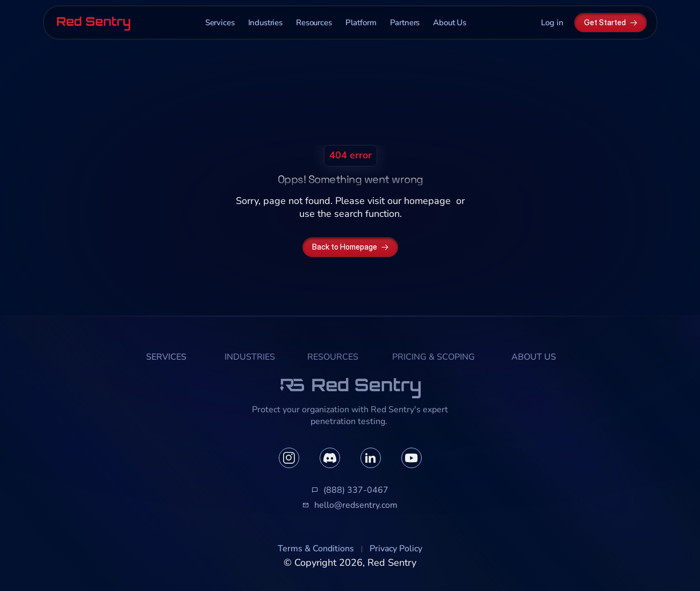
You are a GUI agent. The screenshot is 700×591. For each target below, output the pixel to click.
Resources (314, 23)
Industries (266, 23)
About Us (450, 23)
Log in (552, 23)
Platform (361, 23)
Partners (405, 23)
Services (220, 23)
